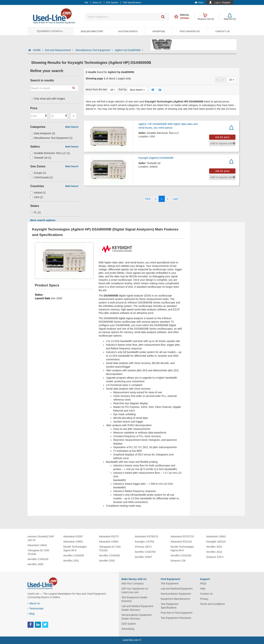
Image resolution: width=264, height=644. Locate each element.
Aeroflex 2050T (143, 557)
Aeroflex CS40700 (145, 552)
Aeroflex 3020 (214, 547)
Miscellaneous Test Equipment (95, 50)
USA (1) (37, 197)
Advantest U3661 (73, 542)
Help (203, 589)
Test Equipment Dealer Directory (135, 599)
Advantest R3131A (181, 542)
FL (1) (35, 212)
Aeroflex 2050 (35, 564)
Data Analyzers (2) (43, 133)
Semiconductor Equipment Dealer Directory (137, 617)
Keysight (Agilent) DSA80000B (156, 158)
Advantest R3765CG (146, 536)
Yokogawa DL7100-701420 (110, 549)
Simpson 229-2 (215, 557)
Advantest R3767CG (182, 536)
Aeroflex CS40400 (109, 555)
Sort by (122, 89)
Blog (31, 614)
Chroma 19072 (143, 547)
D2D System (129, 624)
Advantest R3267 (73, 536)
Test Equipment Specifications (170, 606)
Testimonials (35, 609)
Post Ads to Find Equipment (177, 613)
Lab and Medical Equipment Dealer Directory (137, 608)
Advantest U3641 (37, 545)
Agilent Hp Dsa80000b (129, 50)
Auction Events (128, 31)
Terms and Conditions (212, 604)
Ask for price (222, 137)
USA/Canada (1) (42, 177)
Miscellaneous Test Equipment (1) (51, 138)
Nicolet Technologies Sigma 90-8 (75, 549)
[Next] (168, 199)
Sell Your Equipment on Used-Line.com (135, 590)
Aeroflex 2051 (71, 561)
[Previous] (156, 199)
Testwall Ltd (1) (41, 158)
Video (199, 3)
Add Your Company (133, 583)
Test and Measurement (59, 50)
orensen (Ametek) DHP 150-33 (41, 538)
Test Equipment (170, 583)
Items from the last (96, 89)
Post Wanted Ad (190, 31)
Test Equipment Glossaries (176, 618)
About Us (34, 603)
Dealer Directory (92, 31)
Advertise (159, 31)
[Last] (175, 199)
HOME (38, 50)
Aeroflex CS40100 (38, 559)
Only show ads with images (48, 99)
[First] (148, 199)
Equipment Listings (50, 31)
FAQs (203, 583)
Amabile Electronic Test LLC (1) (50, 153)
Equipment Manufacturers (175, 599)
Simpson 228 (178, 561)
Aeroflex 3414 (214, 552)
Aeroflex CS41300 (181, 555)
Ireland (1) (38, 193)
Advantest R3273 (109, 536)
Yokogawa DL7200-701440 (39, 552)
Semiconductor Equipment (176, 594)
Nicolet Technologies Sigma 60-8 (182, 549)
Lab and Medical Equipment (177, 589)
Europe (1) (38, 173)
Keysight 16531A (216, 542)
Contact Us (223, 31)
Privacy (204, 599)
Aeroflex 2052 (107, 561)
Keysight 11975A (144, 542)
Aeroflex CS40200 (74, 555)
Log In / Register (222, 3)
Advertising (128, 629)
